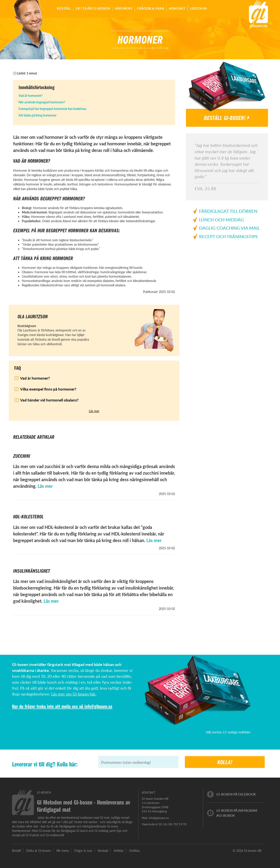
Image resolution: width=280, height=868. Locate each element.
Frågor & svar (151, 8)
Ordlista (134, 850)
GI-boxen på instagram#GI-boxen (237, 813)
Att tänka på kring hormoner (38, 115)
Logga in (198, 8)
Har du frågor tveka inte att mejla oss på (48, 706)
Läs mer (94, 411)
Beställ (64, 8)
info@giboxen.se (98, 706)
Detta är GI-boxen (93, 8)
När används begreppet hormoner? (42, 102)
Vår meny (123, 8)
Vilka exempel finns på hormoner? (48, 389)
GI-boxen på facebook (236, 794)
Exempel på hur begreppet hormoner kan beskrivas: (53, 109)
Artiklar (119, 850)
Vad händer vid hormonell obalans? (49, 400)
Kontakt (177, 8)
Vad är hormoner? (31, 95)
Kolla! (225, 762)
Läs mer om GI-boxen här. (74, 694)
